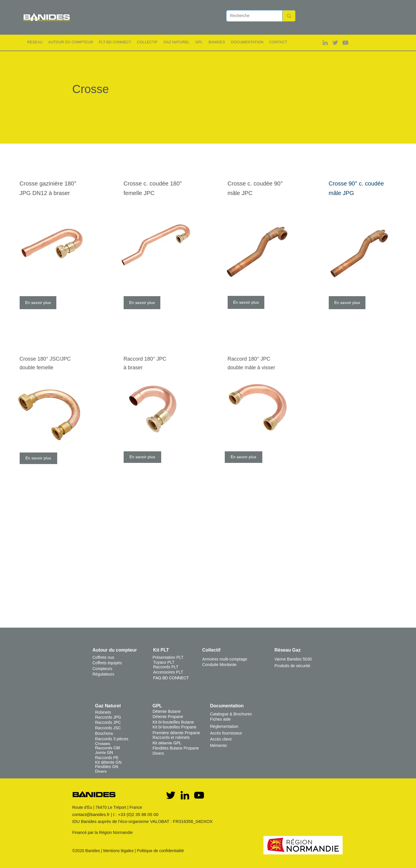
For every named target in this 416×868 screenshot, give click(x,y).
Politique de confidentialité (160, 851)
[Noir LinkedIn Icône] (185, 795)
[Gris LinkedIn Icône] (325, 43)
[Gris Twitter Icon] (335, 43)
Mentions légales (118, 851)
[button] (35, 42)
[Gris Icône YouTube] (345, 43)
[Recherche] (250, 16)
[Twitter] (171, 795)
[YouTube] (199, 795)
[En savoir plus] (38, 303)
